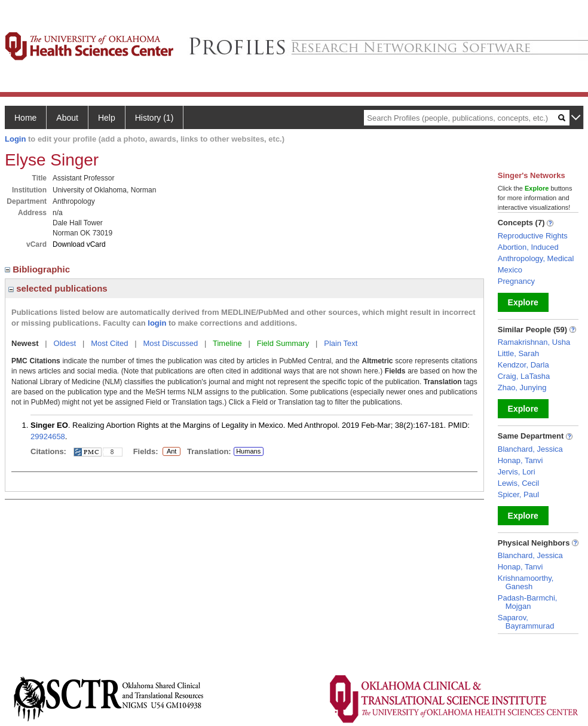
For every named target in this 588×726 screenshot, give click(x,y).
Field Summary (283, 343)
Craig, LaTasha (524, 376)
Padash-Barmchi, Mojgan (528, 602)
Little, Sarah (518, 353)
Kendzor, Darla (523, 365)
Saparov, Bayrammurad (526, 622)
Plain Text (341, 343)
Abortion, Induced (528, 247)
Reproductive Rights (533, 236)
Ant (171, 452)
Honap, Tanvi (520, 460)
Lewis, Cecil (518, 483)
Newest (25, 343)
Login (15, 139)
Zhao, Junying (522, 387)
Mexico (510, 270)
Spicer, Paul (518, 494)
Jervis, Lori (517, 472)
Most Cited (109, 343)
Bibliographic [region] (39, 269)
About (67, 118)
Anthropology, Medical (536, 258)
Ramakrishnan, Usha (534, 342)
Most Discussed (170, 343)
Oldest (65, 343)
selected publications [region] (58, 288)
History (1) (154, 118)
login (157, 323)
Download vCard (79, 244)
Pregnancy (516, 281)
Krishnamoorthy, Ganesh (526, 582)
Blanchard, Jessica (530, 449)
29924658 (48, 436)
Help (107, 118)
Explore (523, 302)
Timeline (227, 343)
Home (25, 118)
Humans (248, 451)
